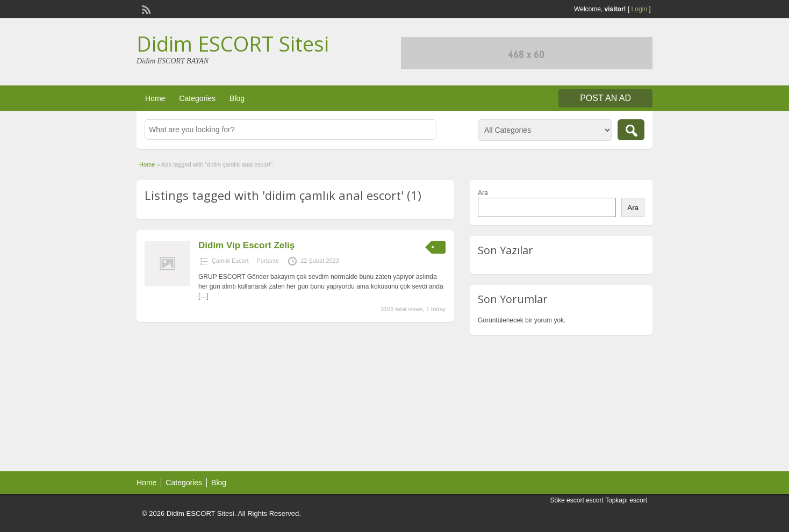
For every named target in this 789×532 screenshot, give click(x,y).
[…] (203, 296)
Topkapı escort (626, 500)
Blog (237, 98)
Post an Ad (605, 98)
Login (639, 9)
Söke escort (567, 500)
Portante (268, 261)
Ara (483, 193)
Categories (197, 98)
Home (155, 98)
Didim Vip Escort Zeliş (246, 245)
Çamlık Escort (230, 261)
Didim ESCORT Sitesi (233, 44)
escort (595, 500)
